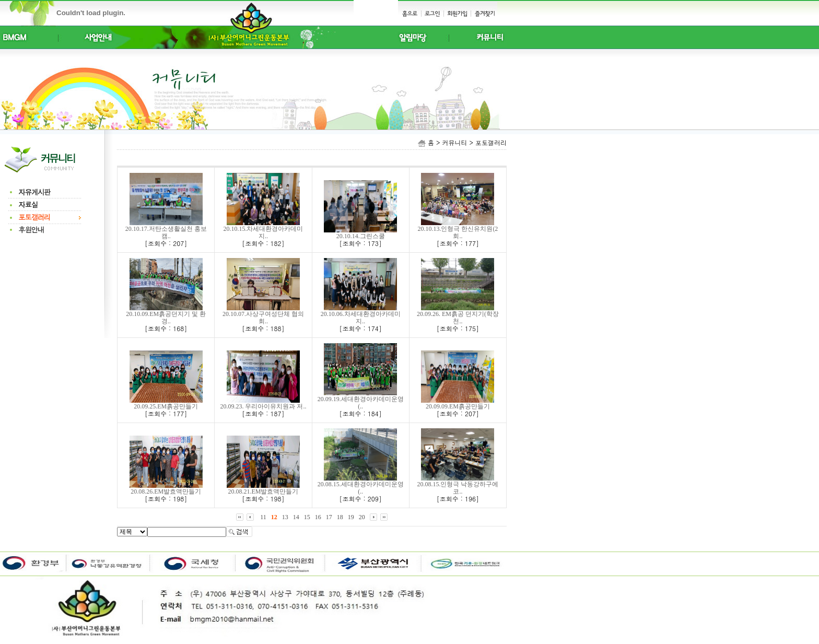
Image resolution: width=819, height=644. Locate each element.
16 (318, 517)
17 (329, 517)
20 (362, 517)
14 (296, 517)
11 (263, 517)
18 (340, 517)
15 (307, 517)
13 (285, 517)
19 (351, 517)
